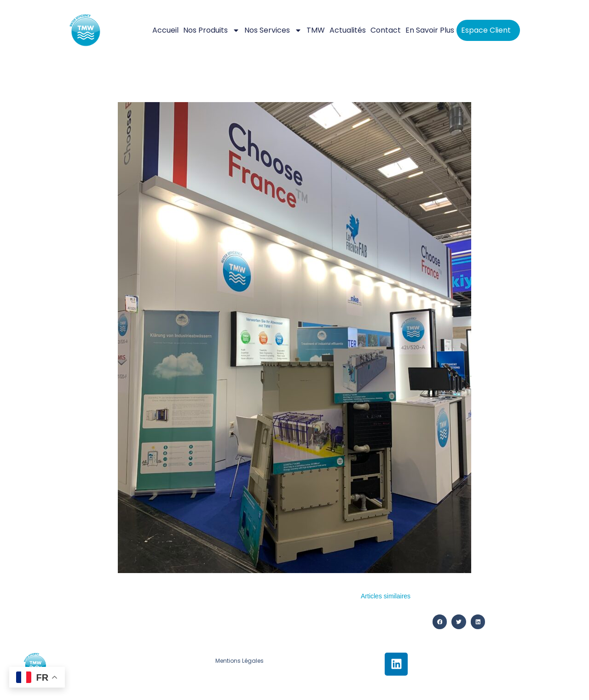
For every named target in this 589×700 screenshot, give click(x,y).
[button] (440, 622)
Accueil (165, 30)
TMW (316, 30)
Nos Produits (211, 30)
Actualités (348, 30)
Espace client (486, 30)
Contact (386, 30)
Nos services (273, 30)
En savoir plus (430, 30)
